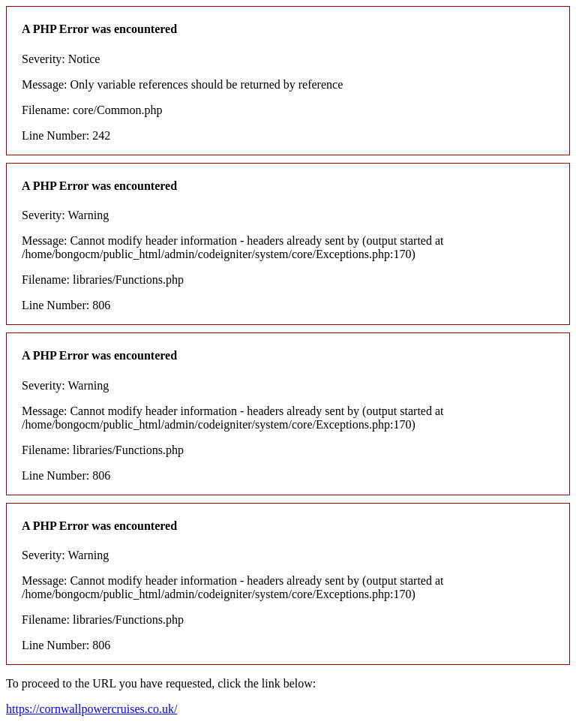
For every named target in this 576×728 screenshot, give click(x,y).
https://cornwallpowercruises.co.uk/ (91, 709)
